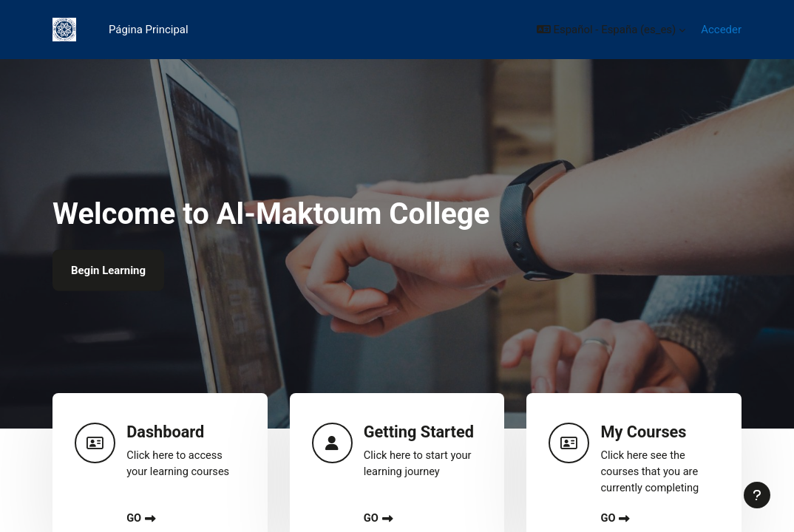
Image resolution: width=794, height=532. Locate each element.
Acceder (721, 30)
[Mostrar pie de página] (757, 495)
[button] (611, 30)
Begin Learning (108, 270)
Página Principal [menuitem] (149, 30)
